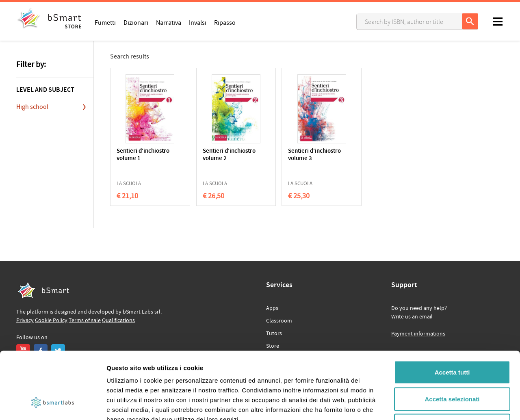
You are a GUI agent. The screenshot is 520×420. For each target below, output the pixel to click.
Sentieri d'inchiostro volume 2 (222, 155)
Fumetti (105, 22)
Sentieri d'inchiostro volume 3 (301, 155)
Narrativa (169, 22)
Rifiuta (452, 367)
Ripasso (225, 22)
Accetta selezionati (452, 340)
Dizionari (136, 22)
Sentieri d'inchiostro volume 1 (143, 155)
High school (32, 107)
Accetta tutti (452, 313)
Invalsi (198, 22)
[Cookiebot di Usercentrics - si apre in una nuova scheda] (53, 404)
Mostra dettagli (427, 404)
